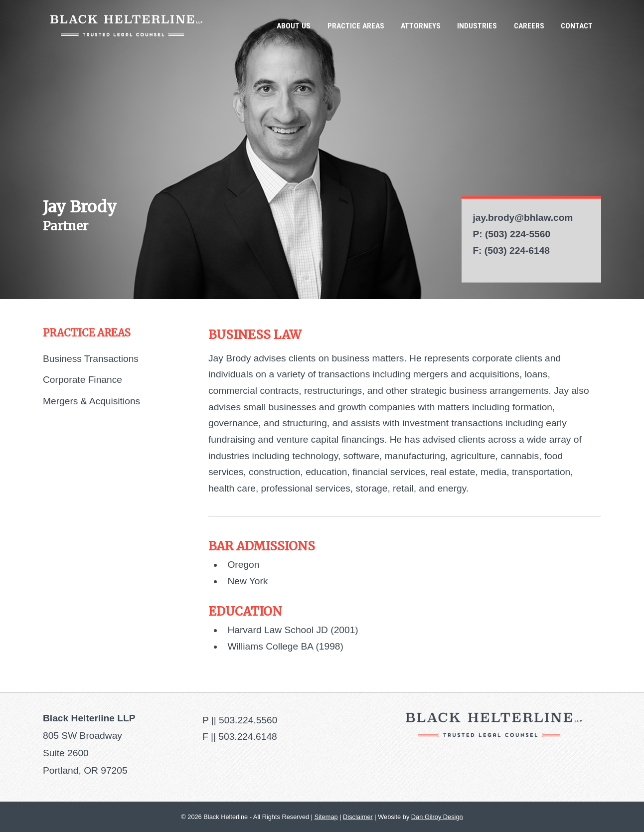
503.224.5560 (248, 720)
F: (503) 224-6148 (511, 250)
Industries (477, 26)
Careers (529, 26)
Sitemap (326, 817)
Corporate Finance (82, 380)
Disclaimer (358, 817)
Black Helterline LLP (126, 26)
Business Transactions (91, 359)
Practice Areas (356, 26)
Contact (577, 26)
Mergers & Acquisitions (91, 401)
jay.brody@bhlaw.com (523, 218)
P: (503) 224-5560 (511, 234)
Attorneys (421, 26)
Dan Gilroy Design (437, 817)
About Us (294, 26)
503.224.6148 (247, 737)
